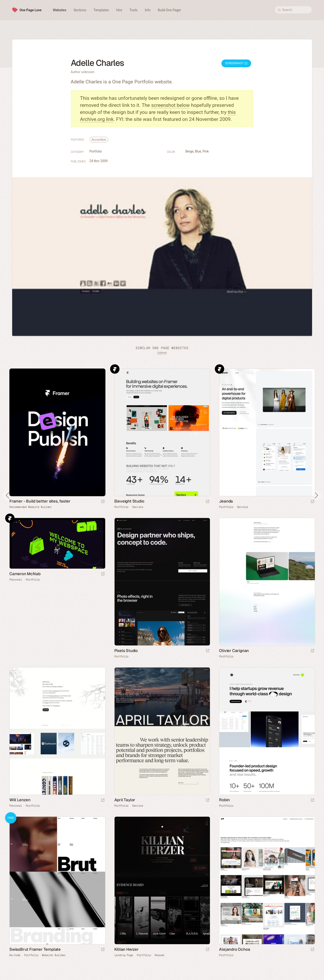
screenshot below (170, 105)
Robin (224, 800)
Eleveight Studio (129, 501)
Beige (190, 151)
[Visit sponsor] (103, 502)
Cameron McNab (25, 574)
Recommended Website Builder (31, 507)
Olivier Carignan (234, 651)
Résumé (159, 955)
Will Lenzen (20, 800)
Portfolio (96, 151)
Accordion (99, 140)
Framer (115, 369)
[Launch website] (208, 502)
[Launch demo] (103, 950)
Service (138, 507)
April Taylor (125, 800)
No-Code (15, 955)
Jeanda (226, 501)
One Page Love (31, 10)
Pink (206, 151)
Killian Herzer (127, 949)
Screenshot (236, 63)
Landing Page (124, 955)
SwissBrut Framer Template (35, 949)
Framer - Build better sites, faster (40, 501)
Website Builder (54, 955)
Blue (198, 151)
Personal (16, 580)
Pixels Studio (126, 651)
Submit (162, 353)
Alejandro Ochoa (235, 949)
